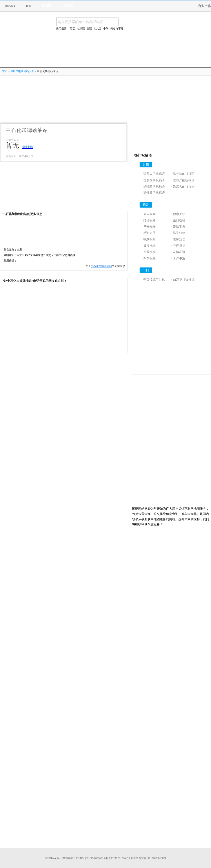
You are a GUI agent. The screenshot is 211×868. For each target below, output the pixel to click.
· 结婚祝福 (149, 220)
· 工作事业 (178, 258)
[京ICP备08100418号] (120, 858)
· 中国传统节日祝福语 (156, 279)
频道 (28, 6)
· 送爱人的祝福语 (153, 174)
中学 (106, 29)
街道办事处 (117, 29)
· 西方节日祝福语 (183, 279)
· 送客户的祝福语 (183, 180)
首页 (5, 71)
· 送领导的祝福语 (153, 193)
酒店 (73, 29)
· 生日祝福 (178, 220)
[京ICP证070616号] (96, 858)
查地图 (46, 5)
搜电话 (150, 22)
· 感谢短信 (149, 233)
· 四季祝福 (149, 258)
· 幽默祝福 (149, 239)
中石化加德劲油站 (101, 266)
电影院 (81, 29)
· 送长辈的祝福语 (183, 174)
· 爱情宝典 (178, 227)
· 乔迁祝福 (178, 246)
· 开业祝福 (149, 252)
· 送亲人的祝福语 (183, 187)
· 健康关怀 (178, 214)
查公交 (69, 5)
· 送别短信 (178, 233)
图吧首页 (11, 6)
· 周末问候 (149, 214)
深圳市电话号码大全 (22, 71)
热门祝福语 (143, 155)
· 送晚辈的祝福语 (153, 187)
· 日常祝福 (149, 246)
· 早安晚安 (149, 227)
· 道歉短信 (178, 239)
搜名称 (129, 22)
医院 (89, 29)
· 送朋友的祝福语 (153, 180)
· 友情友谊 (178, 252)
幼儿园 (98, 29)
